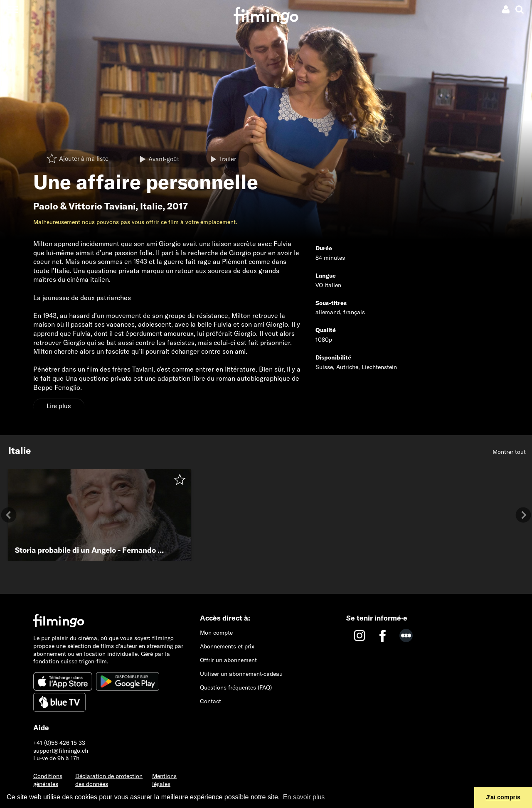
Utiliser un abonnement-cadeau (241, 674)
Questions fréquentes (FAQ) (236, 687)
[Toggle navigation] (12, 9)
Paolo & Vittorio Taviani (84, 206)
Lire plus (59, 406)
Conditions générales (48, 780)
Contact (211, 701)
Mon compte (216, 633)
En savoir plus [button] (304, 797)
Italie (151, 206)
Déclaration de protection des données (109, 780)
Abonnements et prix (227, 646)
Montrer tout (509, 452)
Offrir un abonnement (228, 660)
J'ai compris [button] (503, 797)
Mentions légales (164, 780)
